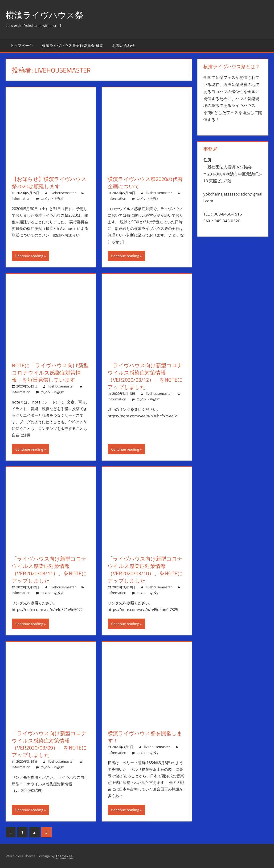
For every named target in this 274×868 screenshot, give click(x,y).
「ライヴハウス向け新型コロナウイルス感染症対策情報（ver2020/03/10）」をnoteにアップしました (145, 570)
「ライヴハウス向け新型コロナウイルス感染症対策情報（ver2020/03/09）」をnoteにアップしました (49, 744)
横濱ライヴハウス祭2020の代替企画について (145, 183)
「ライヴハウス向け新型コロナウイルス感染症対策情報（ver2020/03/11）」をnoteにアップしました (49, 570)
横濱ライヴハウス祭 (45, 15)
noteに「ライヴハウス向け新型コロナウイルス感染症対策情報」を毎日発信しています (50, 373)
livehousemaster (63, 193)
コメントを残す (52, 198)
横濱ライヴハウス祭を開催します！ (145, 737)
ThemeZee (64, 856)
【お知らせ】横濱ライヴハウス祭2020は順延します (49, 183)
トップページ (21, 45)
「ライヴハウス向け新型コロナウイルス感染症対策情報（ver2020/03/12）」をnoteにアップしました (145, 376)
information (21, 198)
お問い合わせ (123, 45)
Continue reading (29, 256)
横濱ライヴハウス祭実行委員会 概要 (73, 45)
